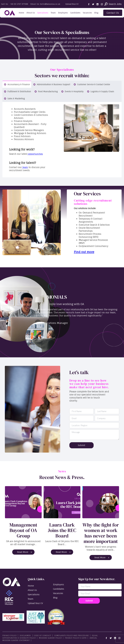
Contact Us (113, 13)
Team (53, 13)
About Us (31, 13)
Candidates (75, 13)
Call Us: (15, 4)
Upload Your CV (72, 4)
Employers (63, 13)
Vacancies (87, 13)
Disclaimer (25, 635)
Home (21, 13)
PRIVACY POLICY (10, 635)
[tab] (17, 84)
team (25, 167)
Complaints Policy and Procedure (72, 635)
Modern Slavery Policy (50, 638)
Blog (96, 13)
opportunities (35, 154)
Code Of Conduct (43, 635)
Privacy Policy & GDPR (76, 638)
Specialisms (43, 13)
